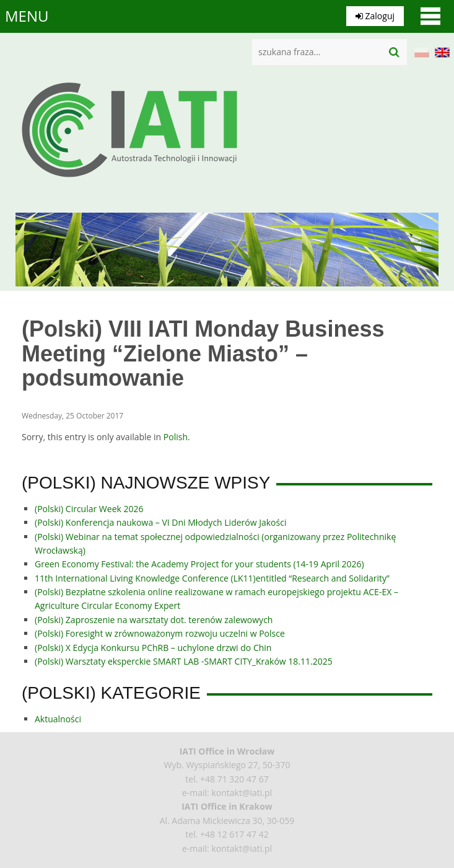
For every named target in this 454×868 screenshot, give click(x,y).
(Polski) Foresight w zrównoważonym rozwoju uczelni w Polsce (160, 633)
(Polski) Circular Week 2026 (89, 509)
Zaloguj (375, 16)
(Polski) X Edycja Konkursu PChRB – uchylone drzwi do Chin (153, 648)
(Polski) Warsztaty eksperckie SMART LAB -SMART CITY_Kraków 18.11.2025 (184, 661)
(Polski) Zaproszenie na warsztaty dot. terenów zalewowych (154, 620)
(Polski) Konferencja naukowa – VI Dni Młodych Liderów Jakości (160, 522)
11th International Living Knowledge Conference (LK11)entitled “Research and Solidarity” (212, 578)
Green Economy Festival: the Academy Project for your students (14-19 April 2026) (199, 564)
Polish (176, 437)
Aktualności (58, 719)
